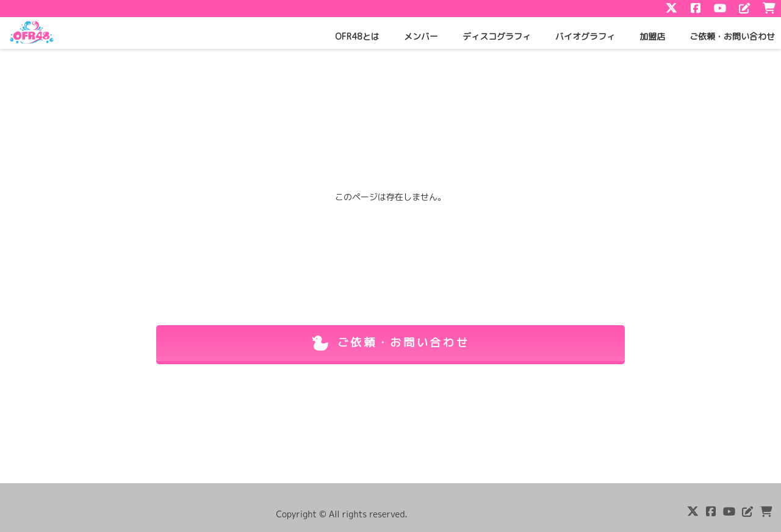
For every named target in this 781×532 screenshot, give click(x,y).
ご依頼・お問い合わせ (732, 36)
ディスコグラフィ (497, 36)
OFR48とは (357, 36)
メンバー (421, 36)
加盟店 (652, 36)
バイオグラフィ (585, 36)
